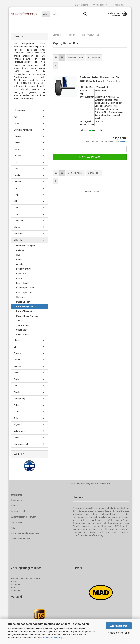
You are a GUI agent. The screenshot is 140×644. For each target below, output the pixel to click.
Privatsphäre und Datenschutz (25, 535)
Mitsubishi (19, 242)
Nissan (17, 342)
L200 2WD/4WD (24, 271)
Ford (16, 171)
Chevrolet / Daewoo (23, 132)
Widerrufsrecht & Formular (23, 519)
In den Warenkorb (90, 159)
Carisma (20, 252)
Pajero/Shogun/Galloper (27, 318)
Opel (16, 349)
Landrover (18, 222)
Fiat (15, 164)
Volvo (16, 439)
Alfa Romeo (19, 112)
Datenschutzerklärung (51, 638)
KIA (15, 203)
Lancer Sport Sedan (25, 290)
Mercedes (18, 235)
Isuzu (16, 190)
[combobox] (76, 59)
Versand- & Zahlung (20, 513)
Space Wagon (23, 336)
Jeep (16, 197)
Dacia (16, 151)
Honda (17, 177)
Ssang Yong (19, 401)
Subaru (17, 407)
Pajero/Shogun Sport (26, 313)
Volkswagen (19, 433)
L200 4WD (21, 276)
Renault (17, 368)
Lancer (19, 280)
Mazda (17, 229)
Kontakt (15, 507)
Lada (16, 210)
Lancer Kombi (23, 285)
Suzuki (17, 414)
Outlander (21, 299)
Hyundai (18, 184)
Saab (16, 381)
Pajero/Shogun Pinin (26, 308)
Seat (16, 388)
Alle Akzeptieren (119, 626)
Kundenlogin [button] (100, 5)
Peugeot (18, 355)
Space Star (21, 332)
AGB (13, 530)
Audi (16, 119)
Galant (19, 261)
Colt (18, 257)
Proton (17, 362)
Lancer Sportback (24, 294)
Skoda (17, 394)
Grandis (20, 266)
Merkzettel (118, 5)
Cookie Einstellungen (21, 541)
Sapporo (20, 322)
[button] (81, 5)
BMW (16, 125)
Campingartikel (21, 446)
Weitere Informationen (119, 633)
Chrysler (18, 138)
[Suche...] (46, 14)
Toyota (17, 426)
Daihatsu (18, 158)
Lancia (17, 216)
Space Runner (23, 327)
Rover (16, 374)
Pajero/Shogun (23, 304)
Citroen (17, 145)
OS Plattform (17, 524)
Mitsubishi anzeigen (25, 247)
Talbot (17, 420)
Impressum (16, 502)
